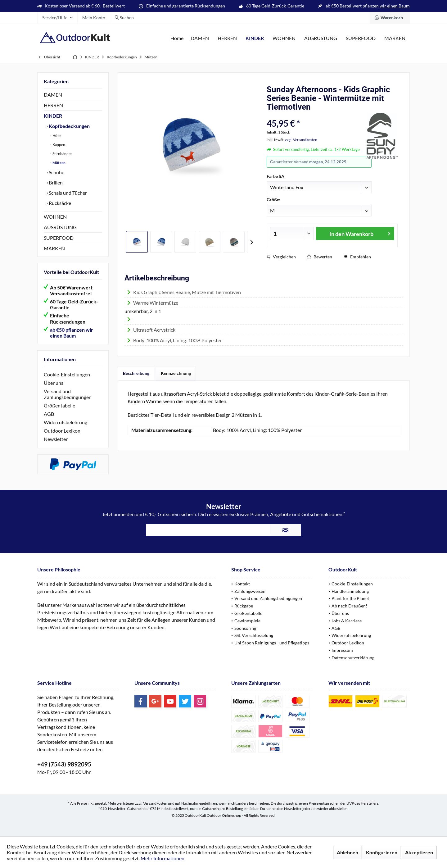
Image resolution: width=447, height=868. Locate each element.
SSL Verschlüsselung (254, 635)
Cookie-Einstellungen (67, 374)
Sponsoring (245, 628)
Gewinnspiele (247, 621)
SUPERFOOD (59, 238)
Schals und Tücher (67, 193)
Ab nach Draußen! (349, 606)
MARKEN (54, 248)
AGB (49, 414)
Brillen (55, 182)
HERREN (53, 105)
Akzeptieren (419, 852)
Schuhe (56, 172)
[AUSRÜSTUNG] (321, 38)
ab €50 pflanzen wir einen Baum (72, 333)
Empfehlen (357, 257)
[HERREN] (227, 38)
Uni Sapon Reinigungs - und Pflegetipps (272, 643)
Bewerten (319, 257)
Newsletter (56, 439)
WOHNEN (55, 217)
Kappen (59, 145)
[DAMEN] (200, 38)
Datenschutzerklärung (353, 658)
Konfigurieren (382, 852)
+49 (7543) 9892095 (64, 764)
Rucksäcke (59, 203)
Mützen (59, 163)
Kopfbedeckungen (69, 126)
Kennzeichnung (176, 373)
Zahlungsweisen (250, 591)
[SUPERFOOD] (361, 38)
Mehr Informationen (163, 858)
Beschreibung (136, 373)
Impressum (342, 650)
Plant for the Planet (350, 598)
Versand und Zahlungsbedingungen (68, 394)
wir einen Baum (395, 6)
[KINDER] (255, 38)
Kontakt (242, 584)
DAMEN (53, 95)
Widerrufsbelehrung (65, 422)
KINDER (53, 116)
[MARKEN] (395, 38)
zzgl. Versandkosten (301, 140)
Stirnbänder (62, 154)
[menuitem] (390, 18)
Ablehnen (348, 852)
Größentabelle (59, 405)
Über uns (54, 383)
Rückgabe (244, 606)
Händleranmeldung (350, 591)
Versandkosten (155, 803)
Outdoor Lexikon (62, 431)
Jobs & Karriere (347, 621)
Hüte (56, 136)
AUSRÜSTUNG (60, 227)
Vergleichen (281, 257)
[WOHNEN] (284, 38)
